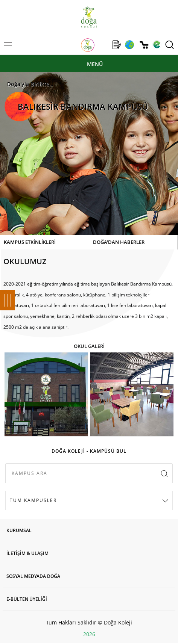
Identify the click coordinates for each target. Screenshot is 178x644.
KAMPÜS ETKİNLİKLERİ (30, 242)
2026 (89, 634)
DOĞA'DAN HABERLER (119, 242)
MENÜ (95, 64)
